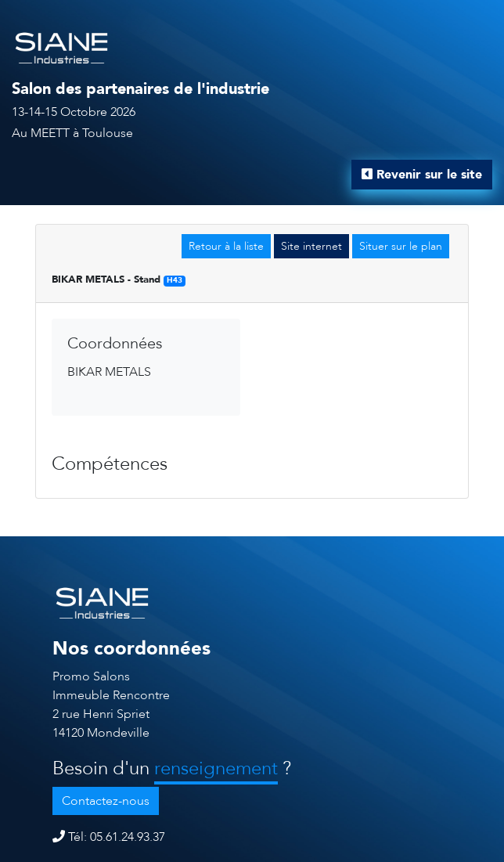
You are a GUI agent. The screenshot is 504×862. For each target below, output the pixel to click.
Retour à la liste (226, 246)
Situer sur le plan (401, 246)
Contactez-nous (106, 801)
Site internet (311, 246)
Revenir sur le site (422, 175)
